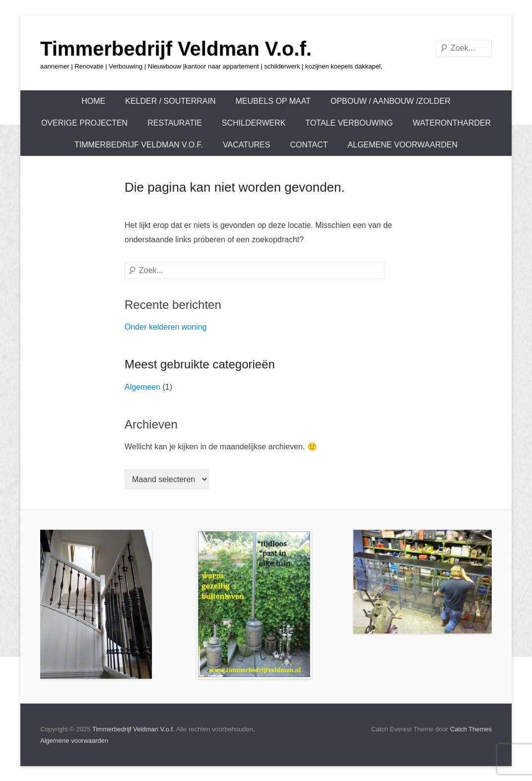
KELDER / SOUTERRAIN (170, 101)
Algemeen (142, 387)
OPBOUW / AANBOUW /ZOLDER (391, 101)
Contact (309, 145)
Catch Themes (471, 729)
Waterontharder (452, 123)
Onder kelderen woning (166, 327)
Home (93, 101)
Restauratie (175, 123)
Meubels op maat (273, 101)
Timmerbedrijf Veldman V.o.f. (176, 49)
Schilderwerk (254, 123)
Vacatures (246, 145)
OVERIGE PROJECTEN (84, 123)
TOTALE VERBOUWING (349, 123)
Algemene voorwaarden (403, 145)
